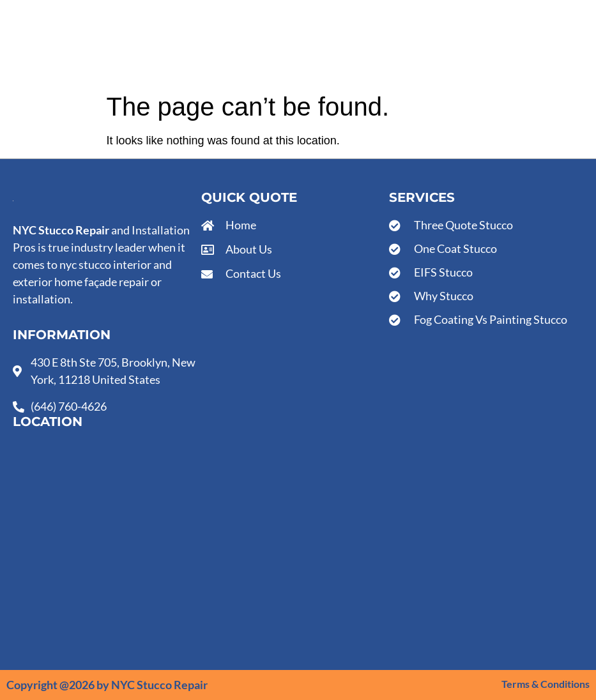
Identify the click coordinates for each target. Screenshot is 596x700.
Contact (277, 43)
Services (187, 43)
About (233, 43)
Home (142, 43)
